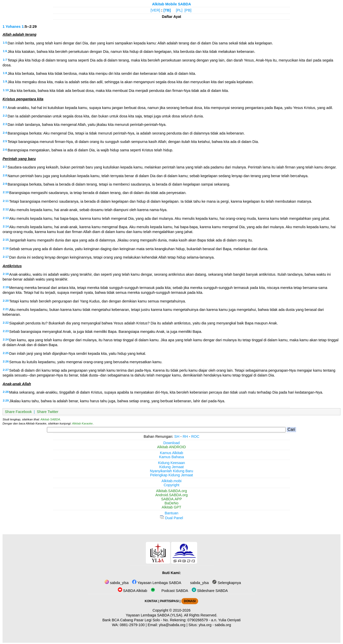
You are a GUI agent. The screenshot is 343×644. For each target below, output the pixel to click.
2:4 (5, 133)
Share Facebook (18, 412)
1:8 (5, 73)
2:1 (5, 107)
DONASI (190, 601)
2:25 (6, 353)
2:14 (6, 226)
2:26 (6, 361)
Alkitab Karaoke (82, 423)
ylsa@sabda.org (172, 625)
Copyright (172, 485)
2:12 (6, 209)
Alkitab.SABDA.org (171, 491)
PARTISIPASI (169, 601)
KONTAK (151, 601)
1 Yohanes (12, 27)
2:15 (6, 240)
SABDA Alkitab (132, 591)
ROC (195, 436)
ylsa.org (205, 625)
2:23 (6, 331)
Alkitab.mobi (171, 481)
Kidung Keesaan (172, 463)
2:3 (5, 124)
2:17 (6, 257)
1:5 (5, 43)
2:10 (6, 192)
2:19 (6, 287)
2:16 (6, 248)
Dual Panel (171, 518)
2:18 (6, 274)
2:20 (6, 301)
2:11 (6, 201)
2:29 (6, 400)
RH (185, 436)
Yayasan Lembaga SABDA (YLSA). (154, 615)
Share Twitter (48, 412)
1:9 (5, 81)
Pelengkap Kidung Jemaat (171, 475)
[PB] (188, 10)
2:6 (5, 150)
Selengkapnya (226, 583)
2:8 (5, 175)
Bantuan (172, 513)
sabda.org (223, 625)
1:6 (5, 51)
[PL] (179, 10)
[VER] (156, 10)
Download (172, 443)
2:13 (6, 218)
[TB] (167, 10)
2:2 (5, 116)
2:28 (6, 392)
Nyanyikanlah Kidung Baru (172, 471)
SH (177, 436)
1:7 (5, 60)
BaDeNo (171, 503)
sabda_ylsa (117, 583)
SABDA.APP (172, 499)
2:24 (6, 339)
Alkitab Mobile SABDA (171, 4)
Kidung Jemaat (172, 467)
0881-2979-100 (132, 625)
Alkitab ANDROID (171, 447)
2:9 (5, 184)
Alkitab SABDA (50, 419)
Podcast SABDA (169, 591)
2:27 (6, 370)
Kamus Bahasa (172, 457)
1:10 (6, 90)
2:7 (5, 167)
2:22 (6, 323)
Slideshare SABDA (210, 591)
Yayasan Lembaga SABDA (157, 583)
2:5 (5, 141)
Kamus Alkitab (171, 453)
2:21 (6, 309)
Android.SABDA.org (171, 495)
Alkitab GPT (171, 507)
